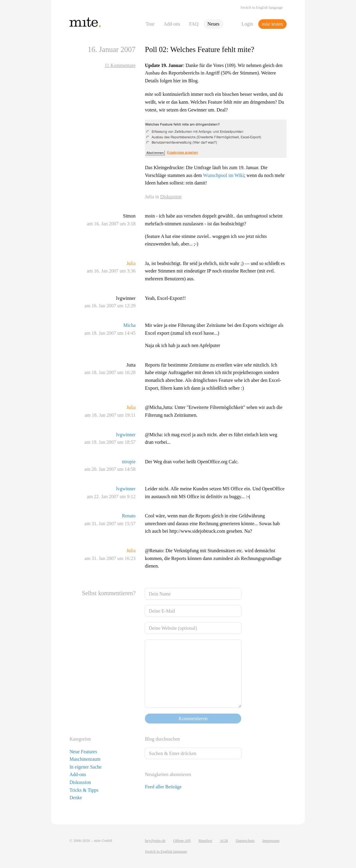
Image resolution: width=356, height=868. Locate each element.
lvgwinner (126, 435)
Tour (150, 24)
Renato (129, 516)
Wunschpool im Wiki (223, 175)
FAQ (194, 24)
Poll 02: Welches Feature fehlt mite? (199, 49)
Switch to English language (262, 8)
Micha (129, 325)
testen (272, 24)
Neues (213, 24)
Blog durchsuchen (162, 739)
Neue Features (83, 752)
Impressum (271, 841)
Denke (76, 798)
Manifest (205, 841)
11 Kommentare (120, 65)
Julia (131, 263)
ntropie (129, 462)
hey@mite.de (155, 841)
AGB (224, 841)
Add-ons (172, 24)
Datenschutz (245, 841)
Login (247, 24)
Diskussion (171, 197)
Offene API (182, 841)
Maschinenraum (85, 759)
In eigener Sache (86, 767)
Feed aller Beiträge (163, 787)
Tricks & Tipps (84, 790)
